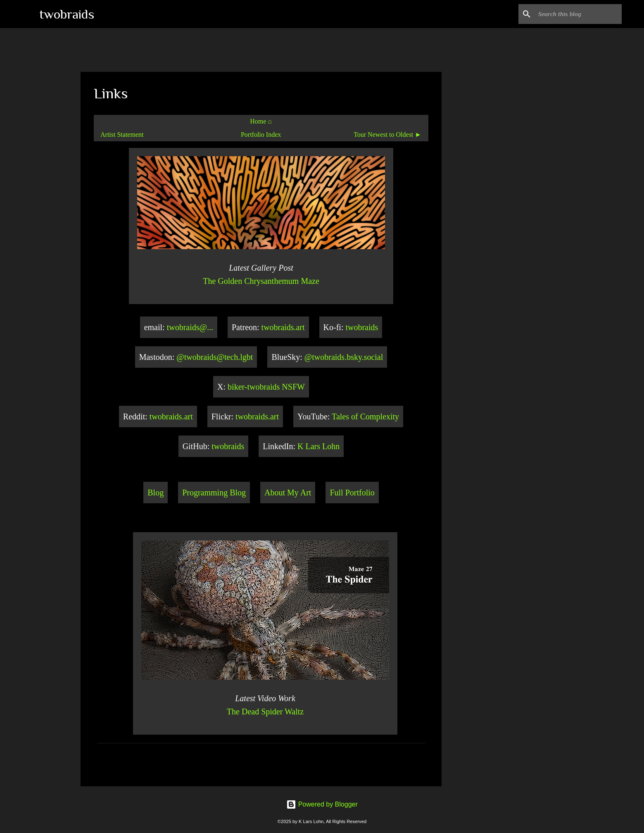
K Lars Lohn (318, 446)
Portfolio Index (261, 134)
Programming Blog (214, 493)
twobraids (67, 14)
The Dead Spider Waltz (265, 712)
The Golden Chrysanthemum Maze (261, 281)
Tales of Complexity (365, 416)
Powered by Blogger (322, 804)
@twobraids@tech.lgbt (215, 357)
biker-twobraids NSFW (266, 387)
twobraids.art (283, 327)
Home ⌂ (261, 121)
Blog (156, 493)
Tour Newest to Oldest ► (387, 134)
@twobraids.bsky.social (344, 357)
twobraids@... (190, 327)
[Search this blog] (578, 14)
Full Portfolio (352, 493)
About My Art (288, 493)
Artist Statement (122, 134)
